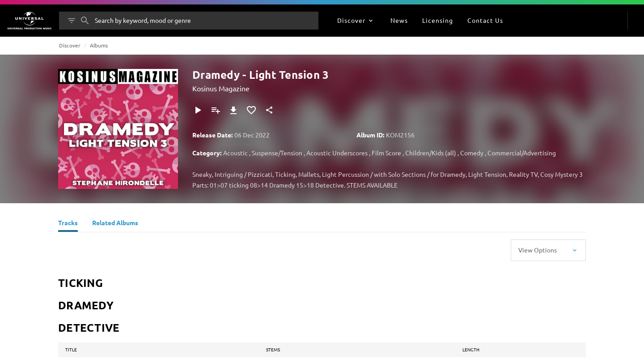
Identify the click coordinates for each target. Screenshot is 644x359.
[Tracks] (68, 224)
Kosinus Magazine (221, 88)
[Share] (269, 110)
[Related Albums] (115, 224)
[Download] (233, 110)
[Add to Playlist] (216, 110)
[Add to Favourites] (251, 110)
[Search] (85, 21)
